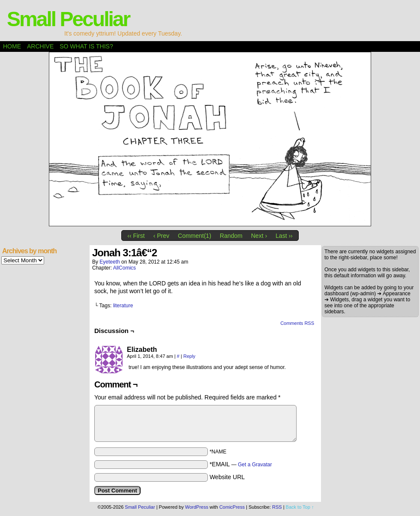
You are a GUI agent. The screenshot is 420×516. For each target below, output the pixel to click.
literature (123, 306)
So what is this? (86, 46)
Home (12, 46)
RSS (277, 507)
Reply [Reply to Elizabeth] (189, 356)
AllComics (124, 268)
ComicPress (232, 507)
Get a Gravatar (255, 465)
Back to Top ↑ (300, 507)
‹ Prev (161, 236)
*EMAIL (241, 464)
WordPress (197, 507)
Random (231, 236)
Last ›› (284, 236)
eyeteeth (109, 262)
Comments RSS (297, 323)
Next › (259, 236)
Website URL (227, 477)
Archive (40, 46)
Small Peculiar (68, 19)
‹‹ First (136, 236)
